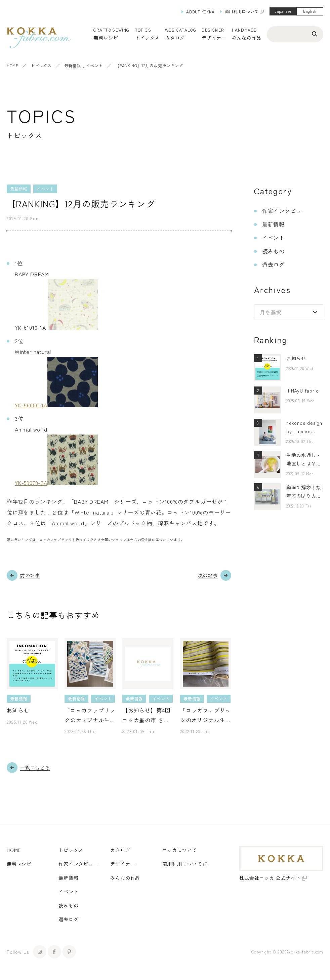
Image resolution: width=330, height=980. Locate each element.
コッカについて (180, 850)
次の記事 (208, 575)
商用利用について (242, 11)
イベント (94, 65)
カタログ (175, 38)
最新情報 (73, 65)
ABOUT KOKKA (200, 12)
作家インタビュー (285, 211)
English (310, 11)
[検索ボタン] (315, 34)
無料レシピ (19, 864)
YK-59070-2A (31, 483)
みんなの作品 (247, 38)
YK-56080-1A (31, 405)
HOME (12, 65)
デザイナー (214, 38)
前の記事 (30, 575)
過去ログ (273, 264)
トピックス (41, 65)
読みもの (273, 251)
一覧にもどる (35, 768)
